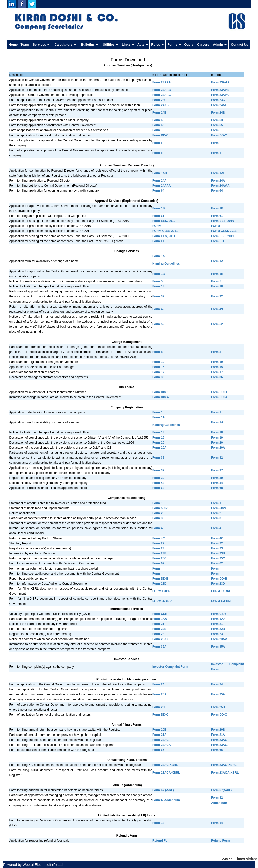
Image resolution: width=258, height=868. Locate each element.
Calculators (65, 44)
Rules (157, 44)
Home (13, 44)
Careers (203, 44)
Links (128, 44)
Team (25, 44)
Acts (143, 44)
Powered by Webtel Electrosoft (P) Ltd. (33, 865)
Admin (220, 44)
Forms (174, 44)
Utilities (110, 44)
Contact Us (239, 44)
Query (189, 44)
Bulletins (90, 44)
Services (41, 44)
